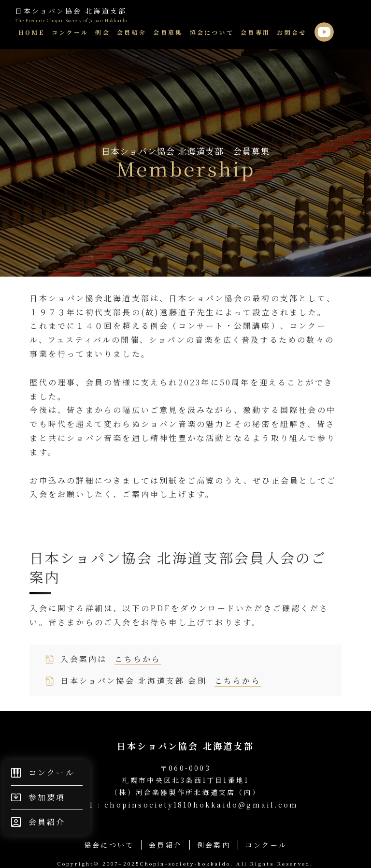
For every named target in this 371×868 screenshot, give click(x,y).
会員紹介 (132, 32)
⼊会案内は (111, 659)
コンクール (70, 32)
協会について (212, 32)
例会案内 (214, 845)
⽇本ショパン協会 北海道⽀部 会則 (160, 681)
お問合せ (292, 32)
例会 (102, 32)
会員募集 (168, 32)
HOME (32, 32)
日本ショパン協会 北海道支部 (71, 15)
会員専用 (255, 32)
